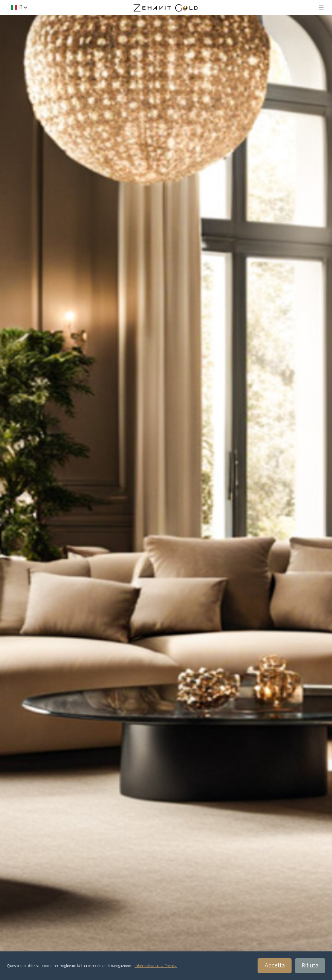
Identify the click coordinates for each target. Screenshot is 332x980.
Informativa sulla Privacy (156, 966)
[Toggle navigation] (321, 7)
